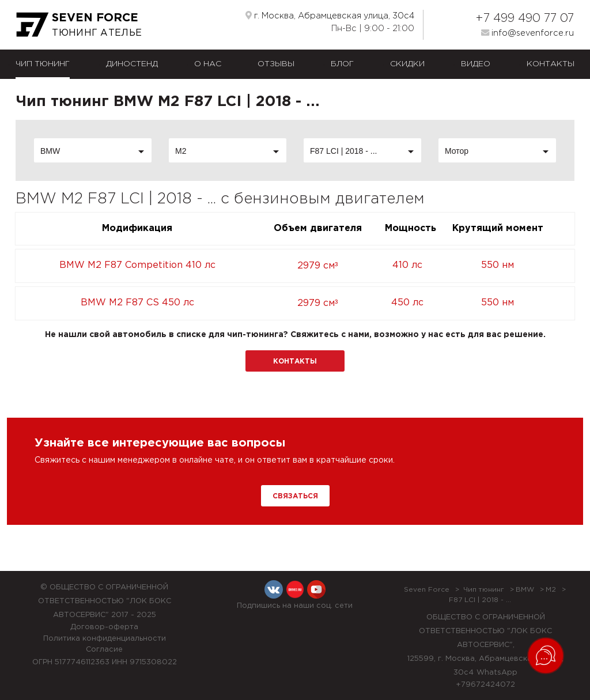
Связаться (295, 496)
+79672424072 (485, 685)
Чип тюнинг (43, 64)
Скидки (407, 64)
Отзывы (276, 64)
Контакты (551, 64)
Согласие (104, 650)
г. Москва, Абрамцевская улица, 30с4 (330, 16)
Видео (476, 64)
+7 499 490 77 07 (525, 18)
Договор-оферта (104, 627)
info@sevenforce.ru (527, 33)
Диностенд (132, 64)
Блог (342, 64)
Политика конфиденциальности (105, 639)
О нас (208, 64)
